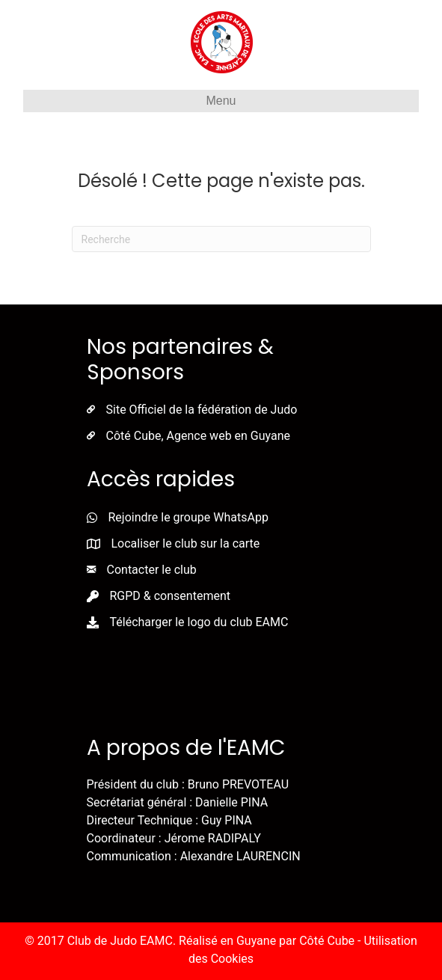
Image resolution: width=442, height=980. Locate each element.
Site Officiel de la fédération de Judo (202, 410)
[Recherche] (221, 239)
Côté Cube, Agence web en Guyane (199, 436)
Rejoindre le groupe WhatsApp (188, 517)
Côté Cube (327, 941)
